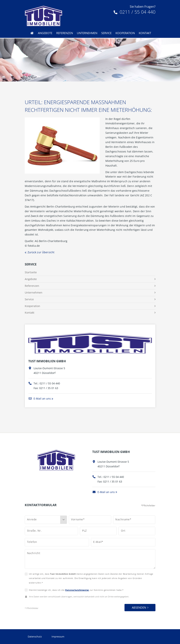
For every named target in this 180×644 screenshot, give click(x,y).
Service (106, 33)
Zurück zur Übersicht (41, 252)
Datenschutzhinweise (77, 590)
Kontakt (145, 33)
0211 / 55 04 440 (135, 12)
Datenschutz (35, 637)
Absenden (139, 607)
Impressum (58, 637)
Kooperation (125, 33)
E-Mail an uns (40, 399)
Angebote (45, 33)
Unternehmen (87, 33)
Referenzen (65, 33)
